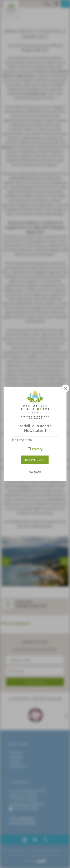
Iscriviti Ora (35, 460)
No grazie (35, 471)
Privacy (37, 449)
